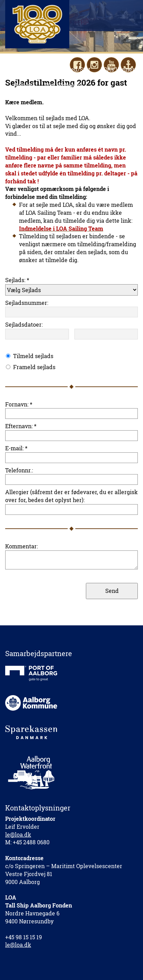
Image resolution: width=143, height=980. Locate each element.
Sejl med (27, 69)
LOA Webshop (63, 85)
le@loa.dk (18, 834)
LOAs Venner (118, 69)
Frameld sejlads (34, 367)
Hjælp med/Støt (70, 69)
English (108, 77)
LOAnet (25, 85)
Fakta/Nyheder (36, 77)
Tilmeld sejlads (33, 356)
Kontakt (77, 77)
